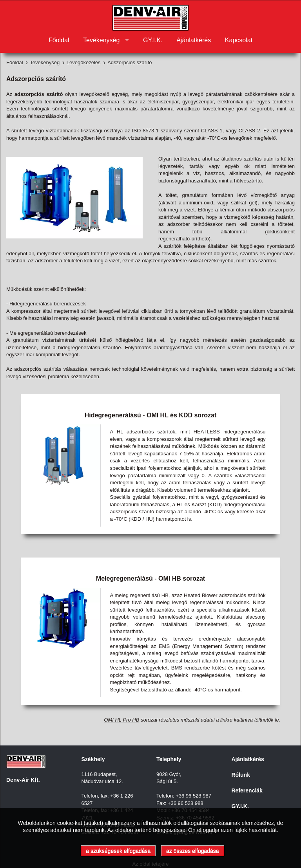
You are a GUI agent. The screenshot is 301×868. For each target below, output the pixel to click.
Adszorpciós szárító (130, 62)
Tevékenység (101, 40)
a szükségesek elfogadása (118, 851)
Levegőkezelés (84, 62)
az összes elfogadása (193, 851)
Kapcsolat (239, 40)
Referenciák (247, 790)
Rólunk (241, 775)
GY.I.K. (153, 40)
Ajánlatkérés (194, 40)
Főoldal (59, 40)
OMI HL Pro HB (121, 720)
